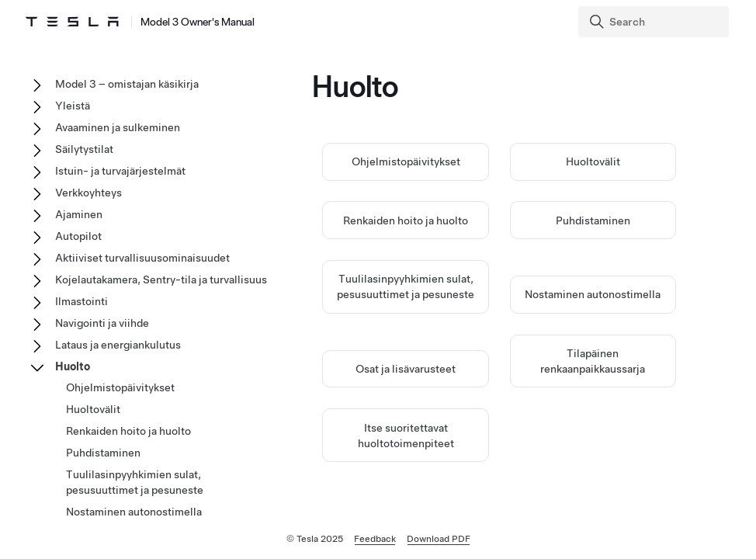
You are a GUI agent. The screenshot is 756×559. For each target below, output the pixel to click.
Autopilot (78, 236)
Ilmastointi (81, 301)
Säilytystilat (84, 149)
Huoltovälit (593, 163)
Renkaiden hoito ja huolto (406, 221)
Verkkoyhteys (88, 193)
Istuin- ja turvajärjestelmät (120, 171)
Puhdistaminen (593, 221)
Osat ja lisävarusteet (406, 370)
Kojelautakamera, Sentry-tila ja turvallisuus (161, 279)
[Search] (655, 22)
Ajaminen (79, 214)
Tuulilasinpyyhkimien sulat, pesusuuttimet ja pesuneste (135, 482)
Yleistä (73, 106)
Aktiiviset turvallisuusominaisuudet (142, 258)
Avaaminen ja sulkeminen (118, 127)
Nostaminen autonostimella (593, 296)
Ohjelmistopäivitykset (406, 163)
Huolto (73, 366)
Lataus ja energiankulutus (118, 345)
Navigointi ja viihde (102, 323)
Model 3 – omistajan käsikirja (127, 84)
